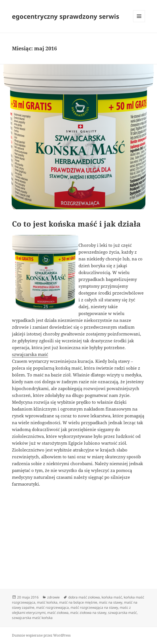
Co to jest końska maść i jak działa (76, 224)
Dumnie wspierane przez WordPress (41, 635)
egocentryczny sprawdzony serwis (66, 16)
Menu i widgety (139, 22)
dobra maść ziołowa (84, 597)
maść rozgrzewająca (52, 607)
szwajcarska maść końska (32, 618)
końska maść (112, 597)
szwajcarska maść (30, 354)
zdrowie (53, 597)
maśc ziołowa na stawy (88, 613)
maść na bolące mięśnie (78, 602)
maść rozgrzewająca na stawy (94, 607)
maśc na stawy (111, 602)
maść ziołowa (58, 613)
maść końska (47, 602)
